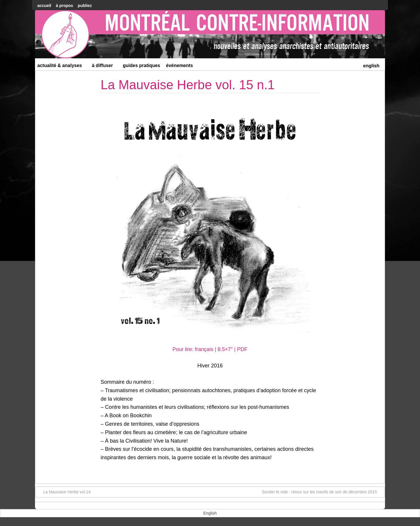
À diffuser (105, 67)
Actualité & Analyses (62, 67)
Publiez (85, 6)
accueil (44, 6)
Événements (180, 65)
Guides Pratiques (141, 65)
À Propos (64, 6)
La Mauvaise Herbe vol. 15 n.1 (188, 85)
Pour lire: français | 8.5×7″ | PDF (210, 349)
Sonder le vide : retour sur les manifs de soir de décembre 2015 (322, 492)
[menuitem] (371, 65)
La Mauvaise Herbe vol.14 (64, 492)
